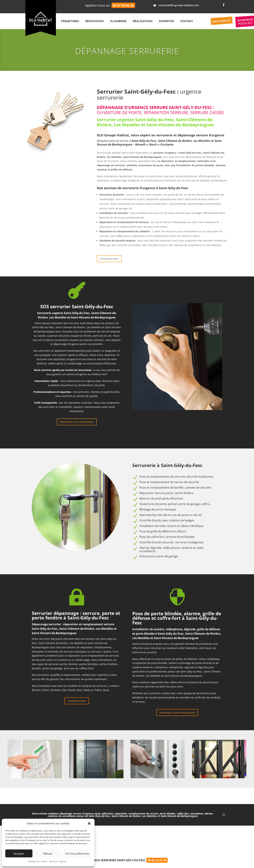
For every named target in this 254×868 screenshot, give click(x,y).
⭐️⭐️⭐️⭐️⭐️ (127, 840)
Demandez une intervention (77, 422)
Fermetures (70, 21)
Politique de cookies (38, 861)
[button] (89, 823)
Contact (187, 21)
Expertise (167, 21)
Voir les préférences (77, 854)
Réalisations (143, 21)
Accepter (19, 854)
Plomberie (118, 21)
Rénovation (95, 21)
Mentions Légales (58, 861)
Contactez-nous (109, 259)
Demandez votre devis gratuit (177, 712)
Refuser (48, 854)
